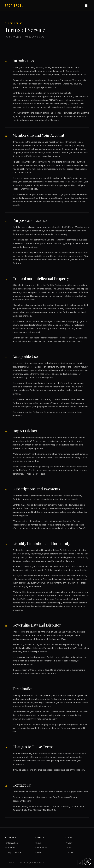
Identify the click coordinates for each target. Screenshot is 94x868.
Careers (39, 852)
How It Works (41, 848)
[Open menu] (86, 6)
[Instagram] (80, 863)
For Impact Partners (14, 852)
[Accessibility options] (88, 862)
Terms (68, 848)
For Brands (10, 848)
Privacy (69, 843)
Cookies (69, 852)
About (38, 843)
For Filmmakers (12, 843)
